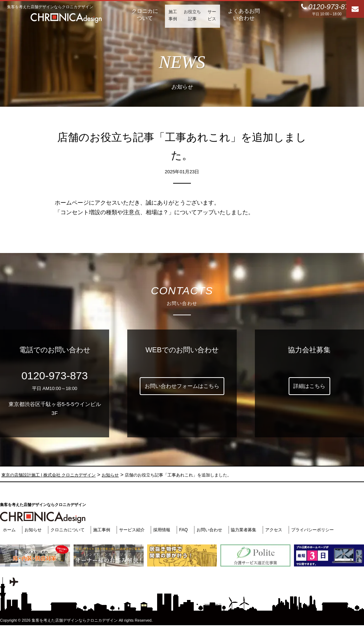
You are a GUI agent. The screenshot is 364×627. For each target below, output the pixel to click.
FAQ (191, 530)
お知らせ (32, 530)
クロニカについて (68, 530)
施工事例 (105, 530)
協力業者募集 (255, 530)
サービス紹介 (137, 530)
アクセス (287, 530)
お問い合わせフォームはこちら (182, 386)
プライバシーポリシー (328, 530)
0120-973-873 (55, 376)
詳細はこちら (309, 386)
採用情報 (168, 530)
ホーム (7, 530)
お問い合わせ (218, 530)
